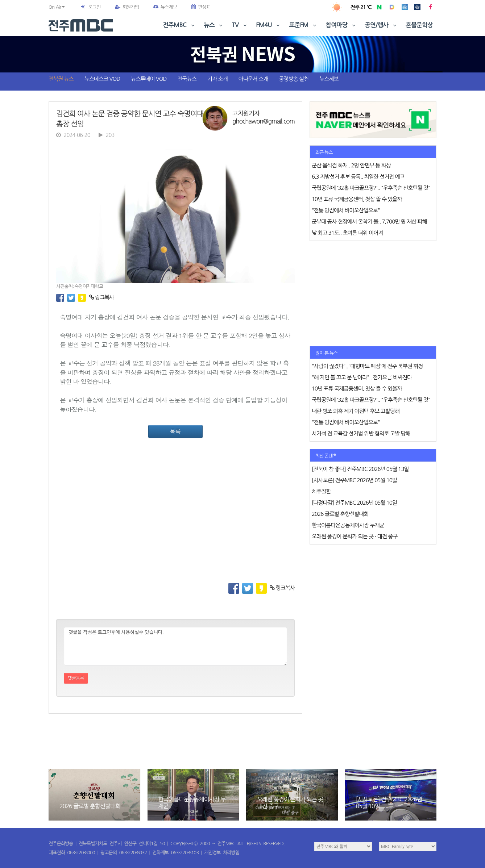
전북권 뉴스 (61, 79)
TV (240, 25)
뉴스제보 (165, 7)
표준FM (304, 25)
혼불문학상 (419, 25)
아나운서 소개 (253, 79)
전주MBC (179, 25)
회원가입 (127, 7)
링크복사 (102, 297)
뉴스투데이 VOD (149, 79)
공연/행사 (381, 25)
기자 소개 (217, 79)
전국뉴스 (187, 79)
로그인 (94, 7)
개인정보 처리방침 (222, 853)
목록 (175, 431)
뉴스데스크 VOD (102, 79)
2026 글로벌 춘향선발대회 (90, 806)
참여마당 (341, 25)
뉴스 (214, 25)
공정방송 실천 (294, 79)
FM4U (268, 25)
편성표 (201, 7)
